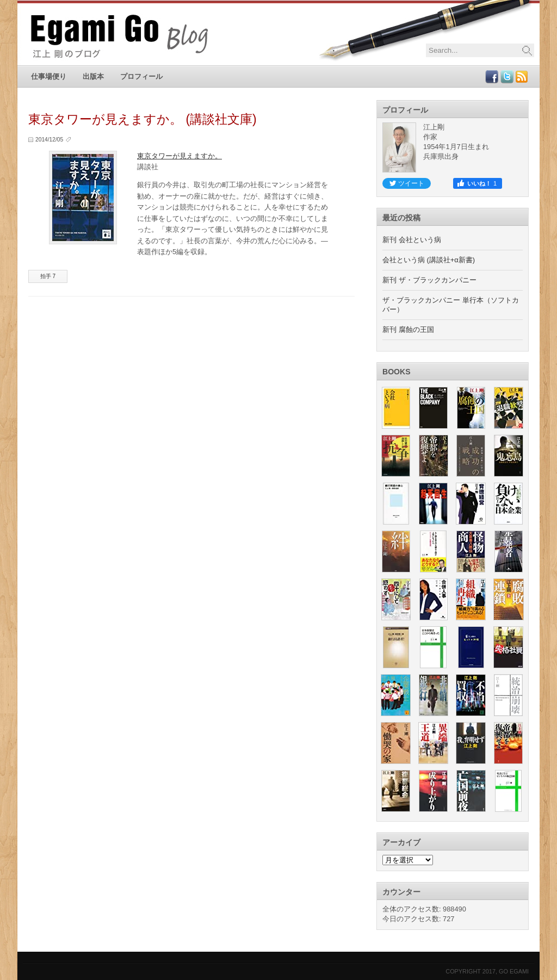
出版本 (93, 76)
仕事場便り (49, 76)
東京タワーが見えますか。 (180, 156)
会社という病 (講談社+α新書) (429, 260)
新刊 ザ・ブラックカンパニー (429, 280)
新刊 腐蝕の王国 (408, 329)
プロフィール (141, 76)
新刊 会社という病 (412, 240)
